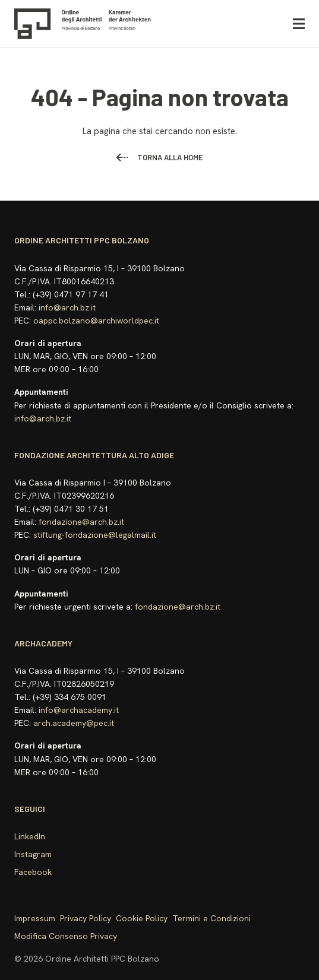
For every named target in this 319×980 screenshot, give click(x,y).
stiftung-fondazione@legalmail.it (95, 535)
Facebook (33, 872)
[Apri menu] (299, 24)
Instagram (33, 854)
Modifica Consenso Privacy (66, 936)
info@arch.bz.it (67, 307)
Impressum (35, 918)
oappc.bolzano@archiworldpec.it (96, 321)
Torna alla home (159, 157)
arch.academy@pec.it (74, 723)
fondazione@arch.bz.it (81, 522)
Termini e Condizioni (211, 918)
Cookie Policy (142, 918)
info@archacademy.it (79, 710)
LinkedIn (30, 836)
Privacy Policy (86, 918)
